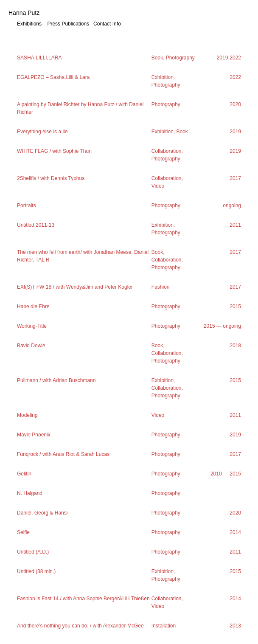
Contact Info (107, 24)
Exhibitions (29, 24)
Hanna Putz (24, 13)
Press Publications (68, 24)
